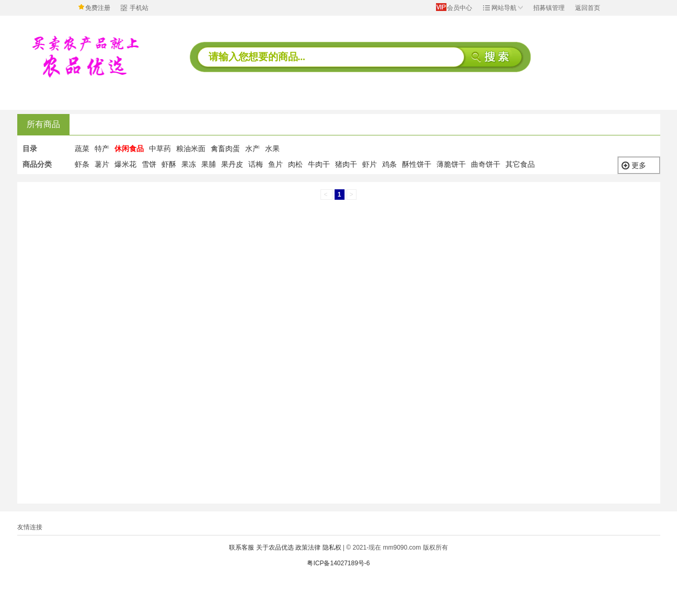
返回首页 (588, 8)
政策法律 (308, 547)
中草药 (160, 149)
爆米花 (125, 164)
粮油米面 (191, 149)
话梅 (256, 164)
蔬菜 (82, 149)
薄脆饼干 (451, 164)
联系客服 (242, 547)
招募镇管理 (549, 8)
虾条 (82, 164)
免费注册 (98, 8)
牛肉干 (319, 164)
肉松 (295, 164)
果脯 (209, 164)
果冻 (189, 164)
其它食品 (520, 164)
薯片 (102, 164)
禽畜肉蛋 (225, 149)
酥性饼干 (417, 164)
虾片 (370, 164)
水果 (272, 149)
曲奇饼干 (486, 164)
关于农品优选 (275, 547)
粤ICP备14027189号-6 (338, 563)
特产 (102, 149)
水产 (253, 149)
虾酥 (169, 164)
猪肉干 (346, 164)
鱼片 (276, 164)
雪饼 (149, 164)
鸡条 (389, 164)
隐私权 (332, 547)
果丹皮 (232, 164)
